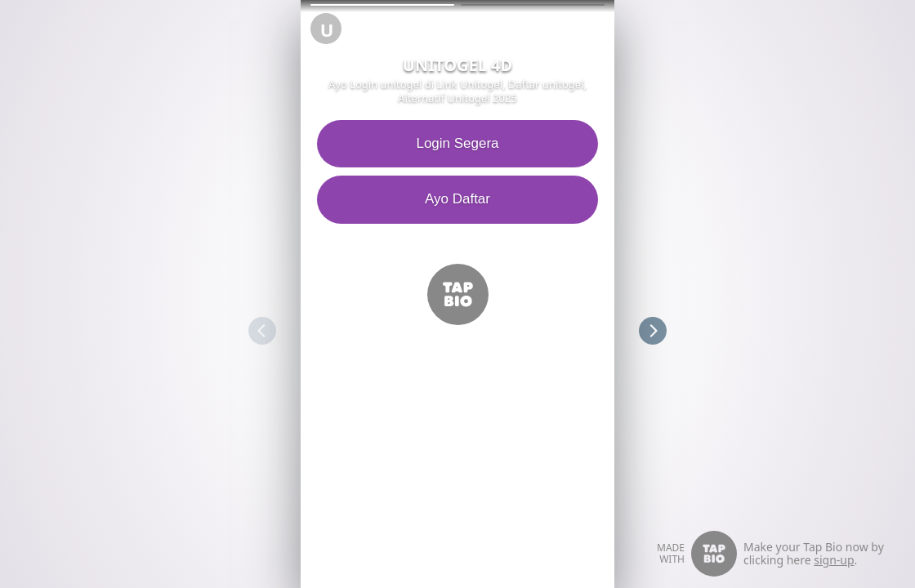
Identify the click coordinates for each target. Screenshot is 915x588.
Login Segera (407, 143)
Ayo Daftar (408, 199)
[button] (382, 5)
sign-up (834, 560)
